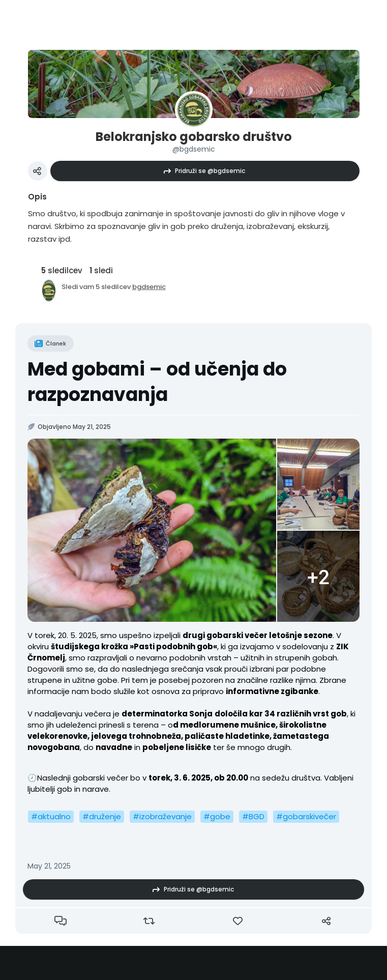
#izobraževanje (162, 816)
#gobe (217, 816)
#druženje (102, 816)
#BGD (253, 816)
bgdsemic (149, 287)
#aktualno (51, 816)
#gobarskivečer (306, 816)
